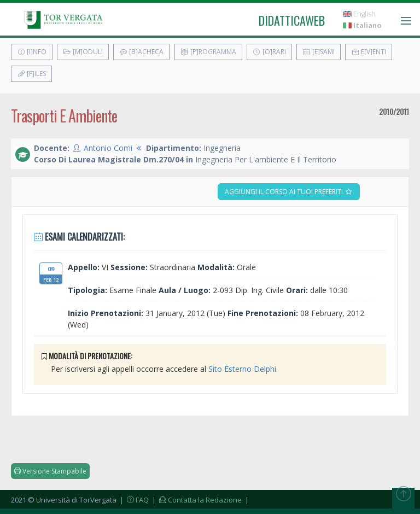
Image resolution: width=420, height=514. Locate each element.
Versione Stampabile (50, 471)
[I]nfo (32, 52)
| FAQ (133, 500)
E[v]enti (369, 52)
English (359, 14)
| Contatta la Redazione (196, 500)
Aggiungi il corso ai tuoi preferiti (289, 192)
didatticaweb (292, 20)
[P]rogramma (208, 52)
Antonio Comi (108, 148)
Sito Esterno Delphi (242, 369)
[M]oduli (83, 52)
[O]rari (269, 52)
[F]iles (31, 74)
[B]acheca (141, 52)
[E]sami (319, 52)
